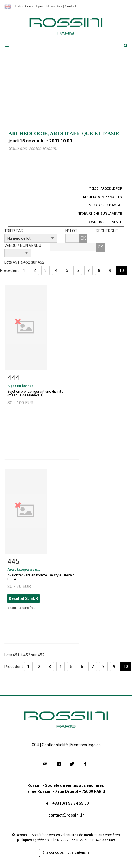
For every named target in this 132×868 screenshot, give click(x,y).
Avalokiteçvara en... (24, 570)
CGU (35, 745)
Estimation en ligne (29, 6)
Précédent (9, 270)
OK (83, 238)
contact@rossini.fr (66, 815)
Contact (70, 6)
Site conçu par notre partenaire (66, 853)
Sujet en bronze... (22, 386)
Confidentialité (55, 745)
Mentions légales (86, 745)
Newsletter (54, 6)
